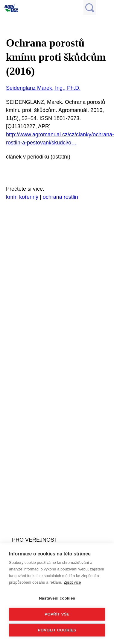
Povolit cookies (57, 630)
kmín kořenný (22, 197)
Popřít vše (57, 614)
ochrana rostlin (60, 197)
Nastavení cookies (57, 598)
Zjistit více (72, 582)
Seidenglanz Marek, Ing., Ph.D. (43, 88)
